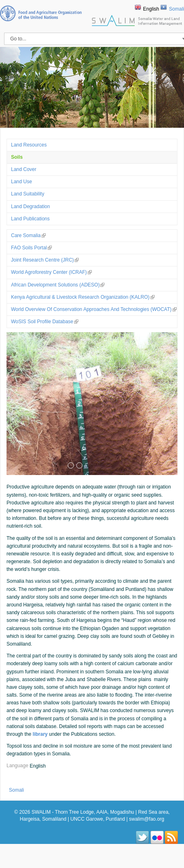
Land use (21, 182)
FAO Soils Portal (31, 248)
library (40, 734)
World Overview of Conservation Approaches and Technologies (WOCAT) (94, 309)
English (151, 9)
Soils (17, 157)
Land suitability (28, 194)
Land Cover (24, 169)
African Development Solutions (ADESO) (58, 285)
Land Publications (30, 219)
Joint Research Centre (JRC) (45, 260)
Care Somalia (28, 235)
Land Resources (29, 145)
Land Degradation (30, 206)
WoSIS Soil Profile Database (45, 322)
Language (18, 766)
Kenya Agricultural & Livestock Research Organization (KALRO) (83, 297)
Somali (176, 9)
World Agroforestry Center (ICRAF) (51, 272)
